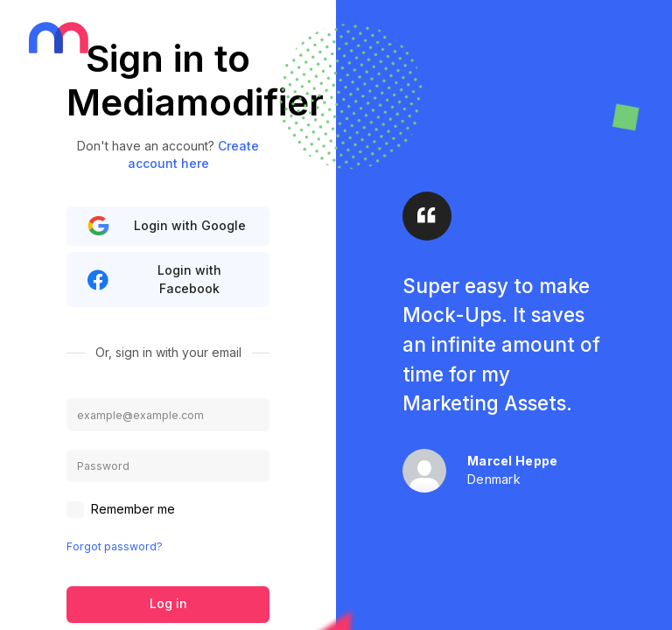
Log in (168, 603)
